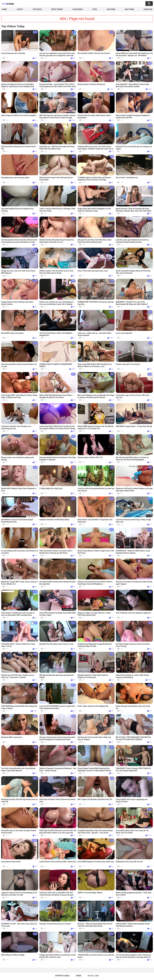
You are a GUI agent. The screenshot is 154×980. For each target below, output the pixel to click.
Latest (20, 9)
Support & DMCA (62, 976)
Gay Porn (111, 9)
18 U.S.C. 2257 (93, 976)
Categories (77, 9)
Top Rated (37, 9)
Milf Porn (129, 9)
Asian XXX (148, 9)
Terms (78, 976)
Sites (95, 9)
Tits (8, 4)
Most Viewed (57, 9)
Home (4, 9)
